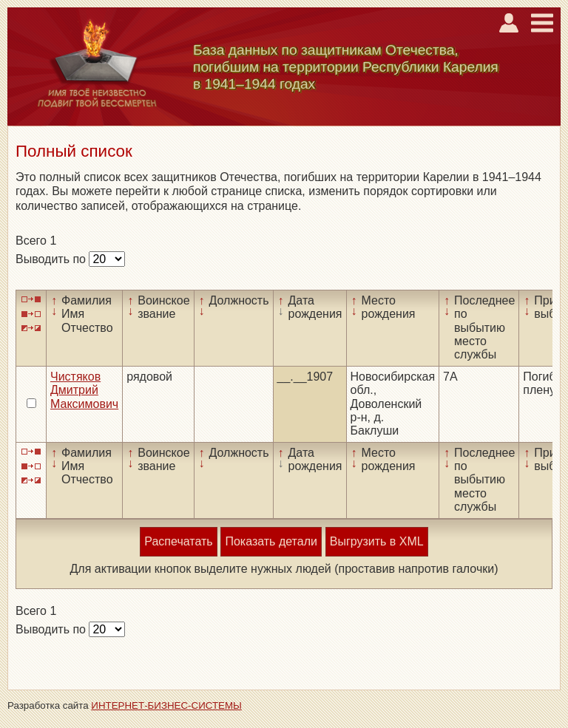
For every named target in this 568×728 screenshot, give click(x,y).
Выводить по (52, 259)
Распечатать (178, 541)
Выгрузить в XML (377, 541)
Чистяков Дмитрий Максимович (84, 390)
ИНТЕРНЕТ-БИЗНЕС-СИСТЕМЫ (166, 705)
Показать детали (271, 541)
